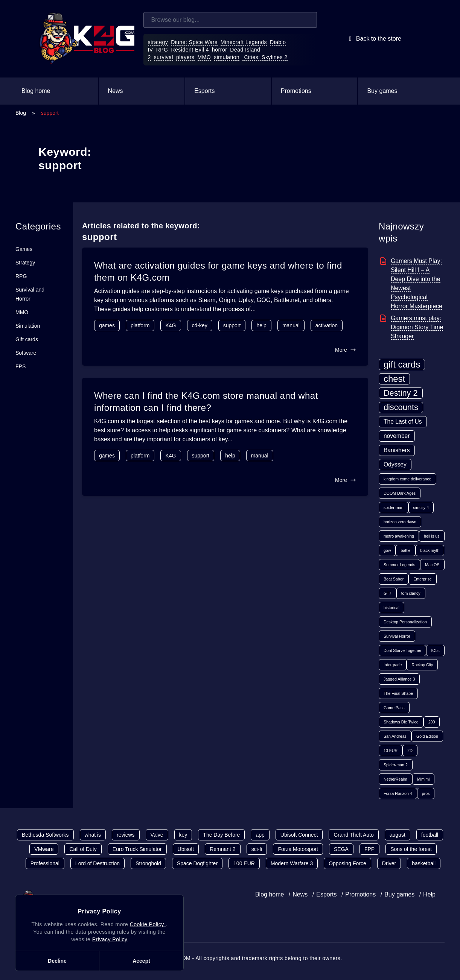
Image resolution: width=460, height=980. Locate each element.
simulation (227, 57)
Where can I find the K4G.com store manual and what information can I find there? (206, 402)
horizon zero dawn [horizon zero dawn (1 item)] (400, 522)
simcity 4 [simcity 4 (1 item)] (421, 507)
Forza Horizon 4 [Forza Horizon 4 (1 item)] (398, 793)
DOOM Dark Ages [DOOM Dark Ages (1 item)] (400, 493)
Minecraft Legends (244, 42)
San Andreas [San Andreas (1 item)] (395, 736)
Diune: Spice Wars (194, 42)
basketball (424, 863)
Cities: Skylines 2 (265, 57)
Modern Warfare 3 (292, 863)
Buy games (382, 91)
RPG (162, 50)
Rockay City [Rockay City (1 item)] (422, 665)
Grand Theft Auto (353, 835)
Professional (45, 863)
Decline (57, 961)
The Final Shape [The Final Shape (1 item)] (398, 693)
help (261, 325)
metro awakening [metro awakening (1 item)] (399, 536)
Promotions (296, 91)
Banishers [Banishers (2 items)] (397, 450)
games (107, 325)
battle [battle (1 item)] (405, 550)
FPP (369, 849)
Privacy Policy (110, 939)
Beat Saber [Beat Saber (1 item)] (394, 579)
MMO (204, 57)
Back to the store (374, 39)
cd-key (200, 325)
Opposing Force (347, 863)
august (398, 835)
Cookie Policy (148, 924)
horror (219, 50)
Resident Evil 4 (190, 50)
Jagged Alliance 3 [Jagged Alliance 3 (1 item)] (399, 679)
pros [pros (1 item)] (426, 793)
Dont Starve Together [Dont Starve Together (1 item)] (403, 650)
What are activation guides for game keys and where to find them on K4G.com (218, 271)
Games (24, 249)
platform (140, 325)
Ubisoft (186, 849)
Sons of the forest (411, 849)
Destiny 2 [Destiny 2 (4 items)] (401, 393)
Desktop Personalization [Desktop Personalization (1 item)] (405, 622)
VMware (44, 849)
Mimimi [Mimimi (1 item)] (423, 779)
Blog (21, 113)
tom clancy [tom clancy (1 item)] (411, 593)
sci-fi (257, 849)
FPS (21, 366)
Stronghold (148, 863)
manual (291, 325)
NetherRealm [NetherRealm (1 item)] (395, 779)
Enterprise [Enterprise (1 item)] (423, 579)
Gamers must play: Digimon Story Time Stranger (417, 327)
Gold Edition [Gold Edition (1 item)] (427, 736)
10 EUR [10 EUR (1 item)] (391, 751)
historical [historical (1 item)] (391, 608)
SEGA (341, 849)
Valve (157, 835)
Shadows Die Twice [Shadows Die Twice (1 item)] (401, 722)
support (232, 325)
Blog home (36, 91)
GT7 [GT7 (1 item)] (388, 593)
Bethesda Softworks (45, 835)
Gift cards (27, 339)
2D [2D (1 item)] (410, 751)
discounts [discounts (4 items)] (401, 407)
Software (26, 353)
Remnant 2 (222, 849)
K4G (171, 325)
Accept (141, 961)
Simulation (28, 326)
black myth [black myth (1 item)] (430, 550)
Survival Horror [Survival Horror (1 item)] (397, 636)
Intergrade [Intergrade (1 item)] (393, 665)
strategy (158, 42)
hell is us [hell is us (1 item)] (432, 536)
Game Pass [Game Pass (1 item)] (394, 708)
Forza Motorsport (298, 849)
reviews (126, 835)
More (346, 350)
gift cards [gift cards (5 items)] (402, 364)
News (116, 91)
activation (327, 325)
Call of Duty (83, 849)
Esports (204, 91)
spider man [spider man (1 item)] (394, 507)
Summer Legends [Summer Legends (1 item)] (399, 565)
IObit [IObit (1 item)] (435, 650)
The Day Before (221, 835)
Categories (38, 226)
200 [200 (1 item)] (432, 722)
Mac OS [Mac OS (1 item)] (432, 565)
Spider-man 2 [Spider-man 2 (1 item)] (396, 765)
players (185, 57)
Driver (389, 863)
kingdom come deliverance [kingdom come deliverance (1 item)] (407, 479)
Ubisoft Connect (299, 835)
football (430, 835)
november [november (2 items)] (397, 436)
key (183, 835)
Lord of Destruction (97, 863)
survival (164, 57)
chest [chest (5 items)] (394, 379)
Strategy (25, 263)
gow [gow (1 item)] (387, 550)
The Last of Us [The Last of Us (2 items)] (403, 422)
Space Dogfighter (197, 863)
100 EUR (244, 863)
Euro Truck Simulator (137, 849)
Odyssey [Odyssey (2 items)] (395, 464)
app (260, 835)
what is (93, 835)
